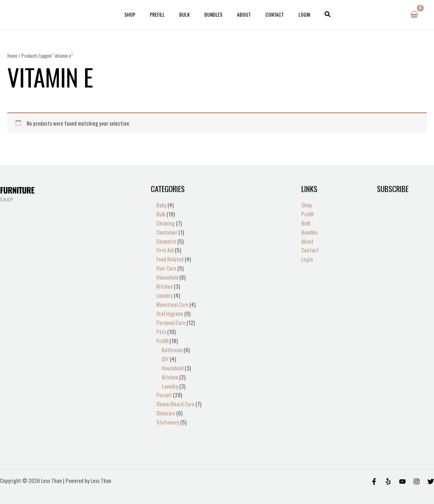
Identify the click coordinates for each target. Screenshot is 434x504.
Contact (266, 14)
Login (291, 14)
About (240, 14)
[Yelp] (388, 473)
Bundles (213, 14)
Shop (143, 14)
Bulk (189, 14)
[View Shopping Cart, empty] (414, 15)
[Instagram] (417, 473)
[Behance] (402, 473)
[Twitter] (431, 473)
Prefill (166, 14)
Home (12, 56)
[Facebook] (374, 473)
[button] (313, 15)
